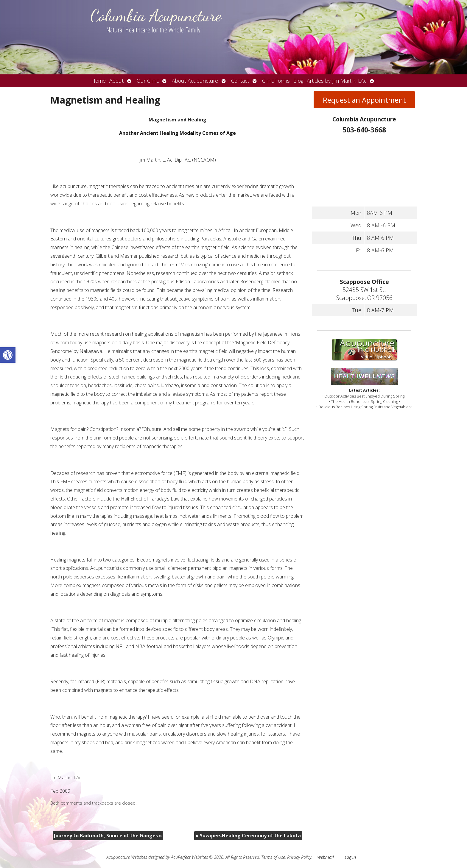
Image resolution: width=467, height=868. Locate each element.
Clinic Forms (276, 81)
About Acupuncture (195, 81)
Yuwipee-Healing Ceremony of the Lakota (248, 836)
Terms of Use (273, 857)
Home (99, 81)
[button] (8, 355)
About (116, 81)
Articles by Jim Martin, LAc (337, 81)
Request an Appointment (364, 100)
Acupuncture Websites (127, 857)
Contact (240, 81)
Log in (350, 857)
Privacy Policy (299, 857)
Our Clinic (148, 81)
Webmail (326, 857)
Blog (298, 81)
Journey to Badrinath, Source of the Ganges (108, 836)
